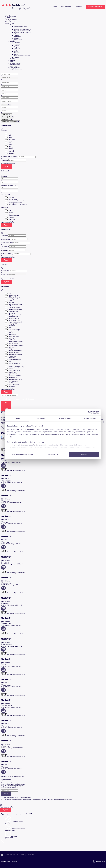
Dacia (3, 422)
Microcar (4, 425)
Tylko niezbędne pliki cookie (22, 455)
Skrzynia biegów (6, 194)
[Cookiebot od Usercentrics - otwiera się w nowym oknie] (90, 412)
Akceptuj (84, 455)
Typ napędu (4, 207)
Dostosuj (53, 455)
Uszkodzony (5, 235)
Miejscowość (5, 274)
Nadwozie (4, 131)
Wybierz (7, 166)
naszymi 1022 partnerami (23, 429)
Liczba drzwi (5, 160)
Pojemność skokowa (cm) (9, 185)
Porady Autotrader (66, 7)
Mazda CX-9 (30, 855)
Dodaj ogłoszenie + (95, 7)
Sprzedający (5, 250)
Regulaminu (34, 799)
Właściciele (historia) (7, 254)
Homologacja (5, 246)
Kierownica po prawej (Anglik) (9, 157)
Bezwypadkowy (5, 239)
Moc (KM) (4, 177)
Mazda (22, 855)
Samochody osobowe (12, 855)
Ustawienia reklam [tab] (65, 418)
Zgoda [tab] (17, 418)
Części (55, 7)
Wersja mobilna (101, 861)
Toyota (3, 419)
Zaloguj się (79, 7)
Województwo (5, 271)
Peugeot (3, 421)
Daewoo (3, 424)
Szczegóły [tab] (41, 418)
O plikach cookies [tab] (89, 418)
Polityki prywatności (46, 799)
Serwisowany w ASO (7, 243)
